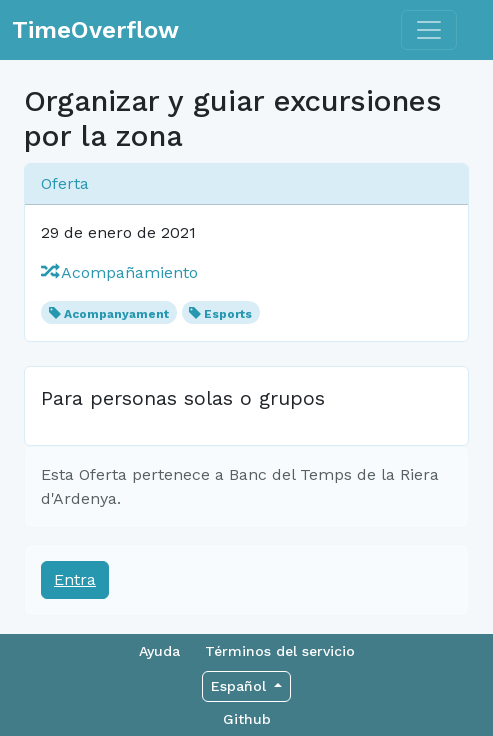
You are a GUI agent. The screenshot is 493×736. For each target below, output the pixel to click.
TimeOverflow (95, 30)
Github (247, 719)
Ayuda (159, 651)
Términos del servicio (280, 651)
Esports (228, 314)
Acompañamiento (119, 272)
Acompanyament (116, 314)
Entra (75, 579)
